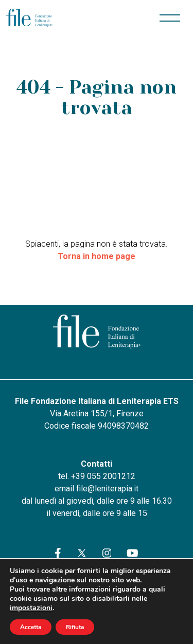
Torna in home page (97, 256)
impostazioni (31, 608)
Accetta (31, 627)
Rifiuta (75, 627)
